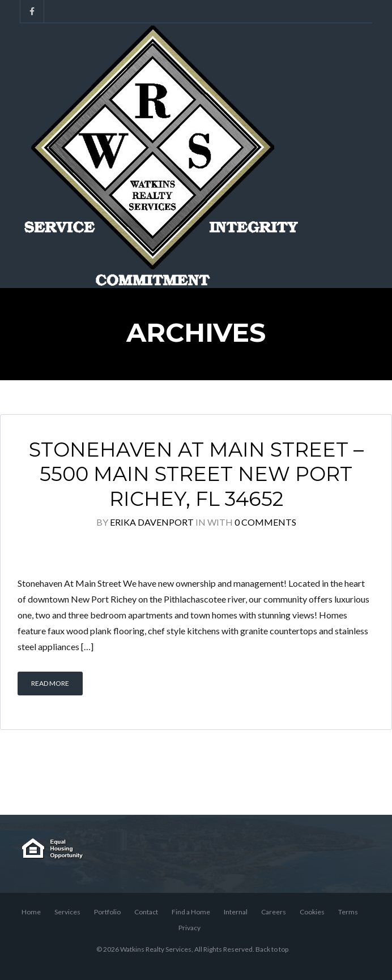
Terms (348, 912)
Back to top (272, 949)
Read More (50, 683)
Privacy (189, 928)
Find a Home (191, 912)
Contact (146, 912)
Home (31, 912)
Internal (236, 912)
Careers (274, 912)
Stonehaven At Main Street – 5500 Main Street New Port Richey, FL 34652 (196, 474)
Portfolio (107, 912)
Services (67, 912)
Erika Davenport (152, 522)
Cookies (312, 912)
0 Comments (265, 522)
